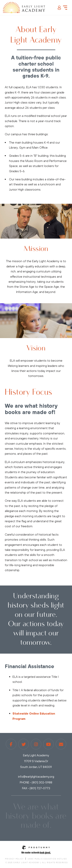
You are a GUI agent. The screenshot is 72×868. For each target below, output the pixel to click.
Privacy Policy (14, 859)
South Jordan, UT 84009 (36, 767)
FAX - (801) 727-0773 (36, 788)
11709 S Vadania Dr (36, 761)
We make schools (36, 852)
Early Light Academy (36, 755)
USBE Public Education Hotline (47, 859)
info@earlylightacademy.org (36, 777)
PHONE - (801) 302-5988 (36, 782)
